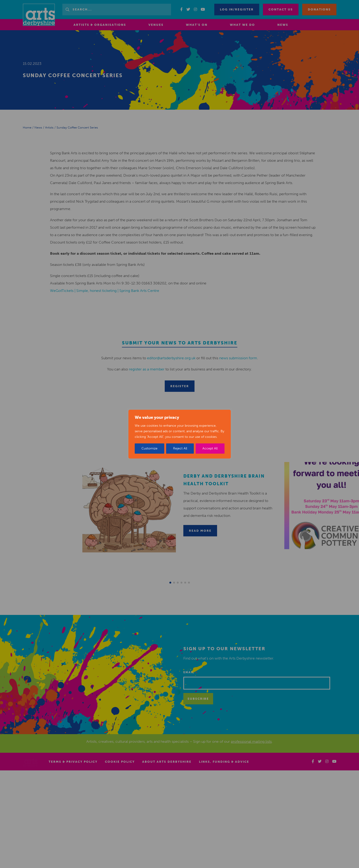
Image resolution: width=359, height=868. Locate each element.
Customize (149, 448)
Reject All (180, 448)
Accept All (210, 448)
